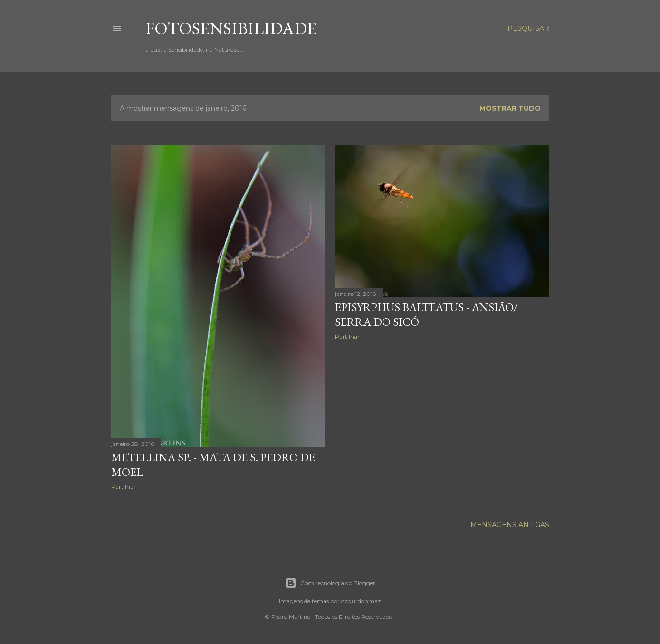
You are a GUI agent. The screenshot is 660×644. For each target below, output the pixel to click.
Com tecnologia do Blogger (330, 583)
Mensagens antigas (510, 525)
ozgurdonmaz (361, 601)
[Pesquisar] (528, 28)
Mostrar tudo (510, 108)
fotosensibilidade (231, 28)
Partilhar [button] (124, 487)
